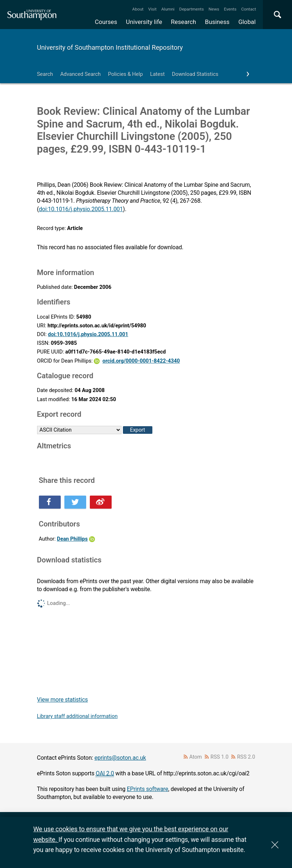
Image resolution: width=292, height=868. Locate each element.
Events (230, 9)
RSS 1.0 (220, 757)
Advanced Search (81, 74)
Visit (153, 9)
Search (45, 74)
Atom (195, 757)
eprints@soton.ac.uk (120, 758)
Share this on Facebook (50, 502)
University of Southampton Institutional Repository (110, 47)
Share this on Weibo (101, 502)
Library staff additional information (77, 716)
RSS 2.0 (246, 757)
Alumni (168, 9)
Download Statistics (195, 74)
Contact (249, 9)
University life (144, 22)
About (138, 9)
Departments (192, 9)
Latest (157, 74)
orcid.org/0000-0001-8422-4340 (141, 361)
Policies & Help (125, 74)
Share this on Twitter (75, 502)
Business (217, 22)
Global (247, 22)
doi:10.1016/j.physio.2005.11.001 (81, 209)
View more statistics (63, 700)
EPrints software (148, 789)
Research (183, 22)
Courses (106, 22)
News (214, 9)
